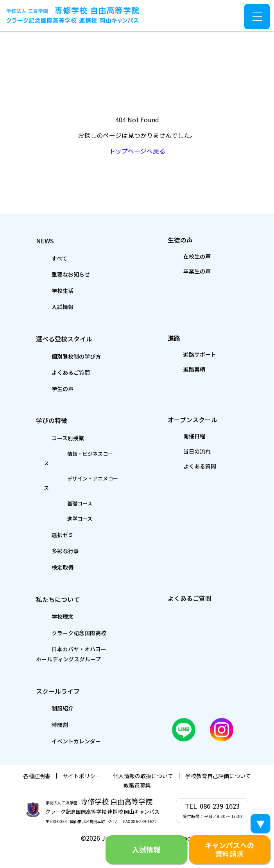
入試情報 (46, 306)
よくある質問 (186, 468)
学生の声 (46, 389)
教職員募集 (137, 770)
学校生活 (46, 290)
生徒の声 (184, 239)
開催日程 (179, 437)
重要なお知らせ (56, 274)
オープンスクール (203, 420)
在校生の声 (182, 256)
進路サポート (186, 355)
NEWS (45, 239)
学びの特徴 (56, 420)
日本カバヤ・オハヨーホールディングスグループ (73, 637)
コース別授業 (53, 438)
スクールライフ (66, 673)
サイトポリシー (82, 760)
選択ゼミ (46, 517)
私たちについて (66, 581)
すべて (42, 257)
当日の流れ (182, 453)
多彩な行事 (49, 533)
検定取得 (46, 550)
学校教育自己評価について (218, 760)
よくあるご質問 (56, 372)
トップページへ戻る (137, 151)
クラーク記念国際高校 (67, 616)
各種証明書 (37, 760)
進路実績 (179, 370)
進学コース (55, 501)
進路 (174, 337)
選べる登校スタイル (76, 338)
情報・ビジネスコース (71, 454)
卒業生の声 (182, 272)
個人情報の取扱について (143, 760)
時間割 (42, 708)
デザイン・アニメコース (74, 470)
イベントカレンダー (63, 724)
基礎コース (55, 486)
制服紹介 (46, 692)
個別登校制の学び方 (63, 356)
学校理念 (46, 599)
